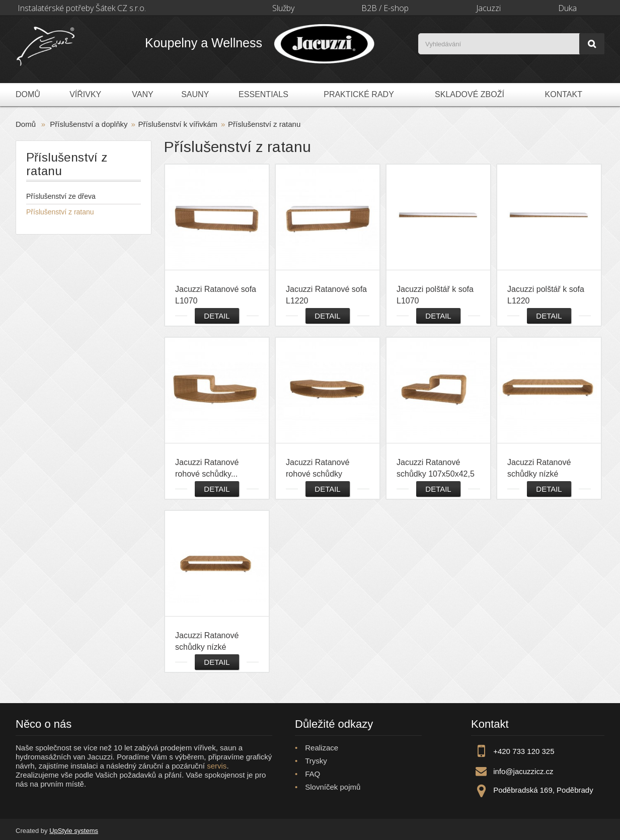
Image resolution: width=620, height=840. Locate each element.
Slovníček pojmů (333, 787)
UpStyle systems (74, 831)
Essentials (263, 94)
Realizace (322, 748)
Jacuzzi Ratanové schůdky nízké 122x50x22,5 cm (539, 469)
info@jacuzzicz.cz (523, 771)
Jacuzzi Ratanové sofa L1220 (326, 295)
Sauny (195, 94)
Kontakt (564, 94)
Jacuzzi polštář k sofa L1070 (435, 295)
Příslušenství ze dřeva (61, 196)
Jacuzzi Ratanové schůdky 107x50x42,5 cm (436, 469)
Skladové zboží (470, 94)
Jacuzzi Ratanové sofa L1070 (216, 295)
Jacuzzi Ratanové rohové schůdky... (207, 468)
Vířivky (85, 94)
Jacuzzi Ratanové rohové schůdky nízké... (318, 469)
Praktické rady (359, 94)
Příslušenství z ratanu (60, 212)
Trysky (316, 761)
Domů (28, 94)
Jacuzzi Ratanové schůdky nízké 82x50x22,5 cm (207, 642)
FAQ (313, 774)
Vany (142, 94)
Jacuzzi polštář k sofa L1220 (546, 295)
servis (217, 766)
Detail (217, 316)
